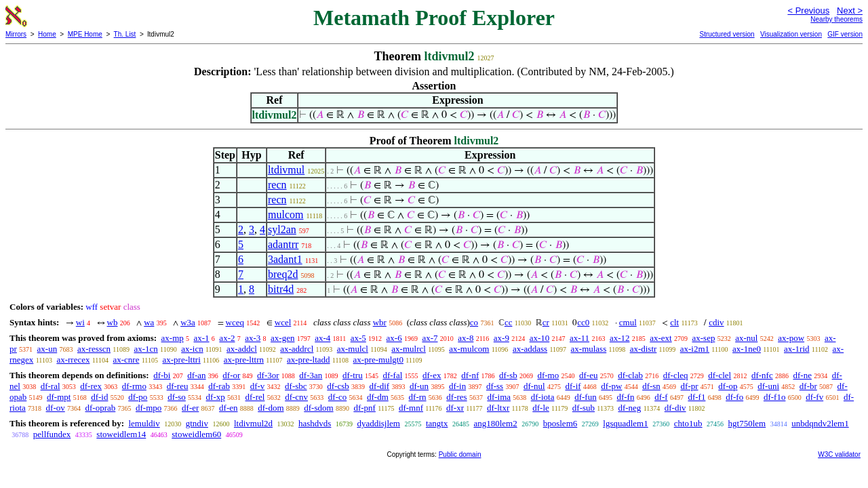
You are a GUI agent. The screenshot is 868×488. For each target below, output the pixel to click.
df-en (228, 408)
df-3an (311, 375)
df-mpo (149, 408)
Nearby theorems (836, 19)
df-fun (586, 397)
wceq (235, 322)
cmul (628, 322)
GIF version (845, 34)
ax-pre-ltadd (309, 360)
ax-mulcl (353, 349)
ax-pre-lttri (181, 360)
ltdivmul (286, 170)
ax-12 (620, 338)
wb (113, 322)
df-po (138, 397)
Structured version (727, 34)
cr (546, 322)
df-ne (802, 375)
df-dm (378, 397)
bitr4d (281, 289)
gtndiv (197, 423)
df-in (457, 386)
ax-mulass (589, 349)
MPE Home (85, 34)
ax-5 (358, 338)
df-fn (625, 397)
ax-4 (322, 338)
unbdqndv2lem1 (820, 423)
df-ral (51, 386)
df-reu (178, 386)
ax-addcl (242, 349)
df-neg (629, 408)
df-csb (338, 386)
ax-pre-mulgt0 (378, 360)
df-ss (495, 386)
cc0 (583, 322)
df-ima (499, 397)
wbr (380, 322)
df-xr (455, 408)
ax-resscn (94, 349)
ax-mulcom (469, 349)
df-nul (534, 386)
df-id (99, 397)
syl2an (282, 229)
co (474, 322)
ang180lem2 (495, 423)
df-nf (470, 375)
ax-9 (501, 338)
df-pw (611, 386)
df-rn (418, 397)
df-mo (548, 375)
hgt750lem (747, 423)
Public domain (460, 454)
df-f (661, 397)
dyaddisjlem (378, 423)
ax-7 (430, 338)
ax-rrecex (73, 360)
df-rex (91, 386)
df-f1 (696, 397)
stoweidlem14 (121, 434)
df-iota (543, 397)
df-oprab (101, 408)
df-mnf (411, 408)
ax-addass (530, 349)
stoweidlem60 (196, 434)
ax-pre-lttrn (244, 360)
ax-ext (660, 338)
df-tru (353, 375)
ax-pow (791, 338)
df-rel (255, 397)
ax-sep (703, 338)
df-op (728, 386)
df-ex (432, 375)
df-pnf (364, 408)
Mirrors (16, 34)
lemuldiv (144, 423)
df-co (337, 397)
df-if (573, 386)
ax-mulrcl (409, 349)
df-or (231, 375)
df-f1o (775, 397)
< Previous (808, 11)
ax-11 (579, 338)
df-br (808, 386)
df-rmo (134, 386)
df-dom (271, 408)
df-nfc (762, 375)
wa (149, 322)
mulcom (285, 215)
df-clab (630, 375)
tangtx (437, 423)
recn (277, 185)
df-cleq (676, 375)
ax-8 (466, 338)
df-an (196, 375)
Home (47, 34)
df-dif (380, 386)
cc (509, 322)
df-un (419, 386)
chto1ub (688, 423)
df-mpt (59, 397)
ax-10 (540, 338)
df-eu (588, 375)
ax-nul (746, 338)
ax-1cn (145, 349)
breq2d (283, 274)
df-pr (690, 386)
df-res (456, 397)
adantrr (283, 244)
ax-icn (192, 349)
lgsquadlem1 (625, 423)
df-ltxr (498, 408)
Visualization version (791, 34)
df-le (541, 408)
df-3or (268, 375)
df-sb (508, 375)
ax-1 (202, 338)
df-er (190, 408)
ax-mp (173, 338)
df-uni (768, 386)
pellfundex (52, 434)
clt (674, 322)
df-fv (814, 397)
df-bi (162, 375)
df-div (675, 408)
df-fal (392, 375)
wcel (283, 322)
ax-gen (282, 338)
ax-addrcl (297, 349)
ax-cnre (126, 360)
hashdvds (315, 423)
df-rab (219, 386)
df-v (258, 386)
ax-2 (227, 338)
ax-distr (644, 349)
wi (80, 322)
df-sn (651, 386)
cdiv (716, 322)
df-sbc (296, 386)
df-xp (216, 397)
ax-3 (253, 338)
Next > (850, 11)
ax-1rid (797, 349)
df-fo (734, 397)
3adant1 (285, 259)
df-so (177, 397)
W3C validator (839, 454)
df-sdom (318, 408)
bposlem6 (560, 423)
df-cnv (296, 397)
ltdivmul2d (253, 423)
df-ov (56, 408)
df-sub (584, 408)
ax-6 (394, 338)
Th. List (125, 34)
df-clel (719, 375)
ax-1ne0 (747, 349)
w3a (188, 322)
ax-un (47, 349)
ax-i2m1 (695, 349)
